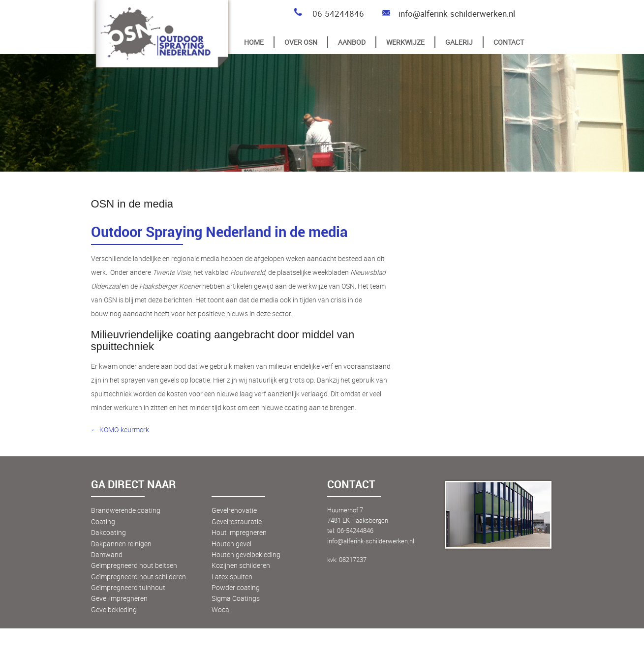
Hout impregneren (239, 532)
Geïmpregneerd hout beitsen (134, 565)
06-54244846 (329, 14)
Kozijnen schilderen (241, 565)
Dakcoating (108, 532)
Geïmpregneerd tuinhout (128, 587)
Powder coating (236, 587)
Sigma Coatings (236, 598)
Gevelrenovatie (234, 510)
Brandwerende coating (126, 510)
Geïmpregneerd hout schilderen (138, 577)
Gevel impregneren (119, 598)
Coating (103, 521)
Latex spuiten (232, 577)
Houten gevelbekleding (246, 554)
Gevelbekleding (114, 609)
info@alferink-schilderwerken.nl (448, 14)
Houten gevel (231, 544)
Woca (220, 609)
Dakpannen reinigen (121, 544)
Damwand (107, 554)
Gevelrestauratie (237, 521)
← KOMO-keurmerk (120, 430)
